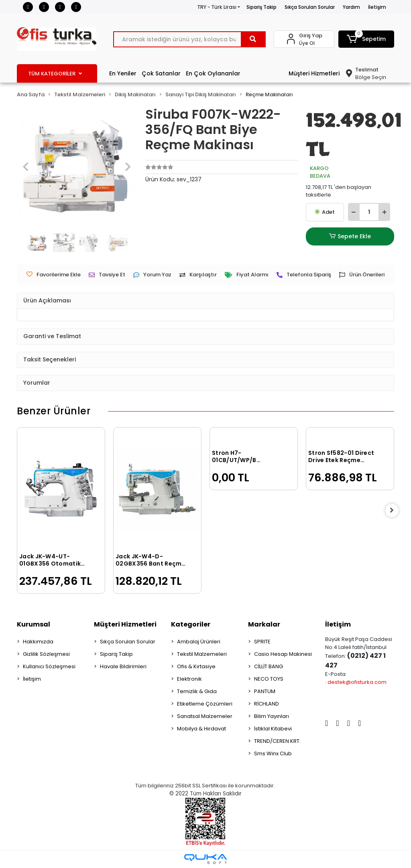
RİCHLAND (267, 704)
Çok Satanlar (161, 73)
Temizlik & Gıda (197, 691)
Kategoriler (191, 624)
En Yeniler (123, 73)
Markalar (264, 624)
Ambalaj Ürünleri (199, 642)
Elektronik (189, 679)
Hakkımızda (38, 642)
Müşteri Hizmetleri (314, 73)
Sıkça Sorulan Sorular (310, 7)
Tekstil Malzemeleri (202, 654)
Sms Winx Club (273, 753)
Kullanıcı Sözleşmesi (49, 666)
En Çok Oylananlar (213, 73)
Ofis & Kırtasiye (196, 666)
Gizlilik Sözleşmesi (46, 654)
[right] (394, 511)
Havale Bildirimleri (123, 666)
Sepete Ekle (350, 236)
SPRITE (262, 642)
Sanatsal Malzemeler (205, 716)
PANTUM (265, 691)
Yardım (351, 7)
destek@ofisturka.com (357, 682)
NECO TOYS (269, 679)
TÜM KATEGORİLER (55, 74)
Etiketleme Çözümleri (205, 704)
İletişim (377, 7)
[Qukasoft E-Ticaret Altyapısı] (205, 859)
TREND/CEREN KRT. (277, 741)
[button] (366, 39)
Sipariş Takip (261, 7)
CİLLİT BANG (269, 666)
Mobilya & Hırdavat (201, 729)
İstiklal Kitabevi (273, 729)
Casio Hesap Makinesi (283, 654)
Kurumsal (34, 624)
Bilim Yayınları (272, 716)
